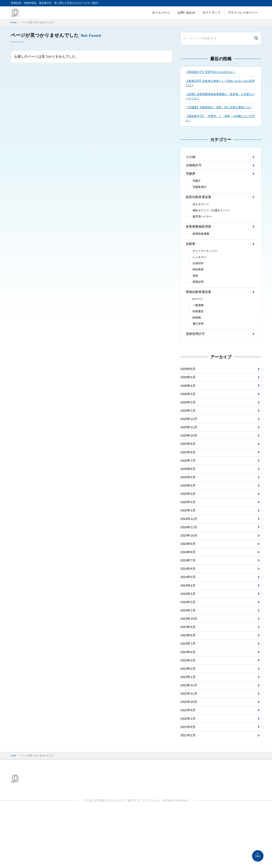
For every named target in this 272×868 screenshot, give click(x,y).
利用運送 (199, 333)
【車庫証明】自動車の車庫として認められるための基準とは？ (220, 84)
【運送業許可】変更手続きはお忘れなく (212, 72)
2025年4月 (189, 519)
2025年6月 (189, 501)
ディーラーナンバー (206, 267)
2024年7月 (189, 601)
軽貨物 (197, 340)
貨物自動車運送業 (199, 311)
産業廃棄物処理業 (199, 241)
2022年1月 (189, 773)
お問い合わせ (186, 13)
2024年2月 (189, 646)
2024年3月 (189, 637)
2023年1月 (189, 728)
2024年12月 (189, 556)
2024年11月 (189, 565)
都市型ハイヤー (203, 230)
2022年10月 (189, 755)
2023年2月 (189, 719)
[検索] (256, 39)
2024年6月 (189, 610)
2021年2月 (189, 791)
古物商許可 (194, 174)
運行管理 (199, 346)
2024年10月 (189, 574)
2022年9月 (189, 764)
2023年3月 (189, 710)
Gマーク (198, 319)
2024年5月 (189, 619)
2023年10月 (189, 664)
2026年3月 (189, 420)
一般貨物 (199, 326)
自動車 (191, 259)
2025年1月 (189, 547)
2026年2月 (189, 429)
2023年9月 (189, 673)
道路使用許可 (196, 357)
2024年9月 (189, 583)
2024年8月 (189, 592)
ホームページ (161, 13)
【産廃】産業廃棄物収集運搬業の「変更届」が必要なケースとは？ (220, 98)
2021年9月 (189, 782)
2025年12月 (189, 447)
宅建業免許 (200, 198)
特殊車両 (199, 287)
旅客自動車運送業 (199, 209)
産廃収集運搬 (202, 248)
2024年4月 (189, 628)
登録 (196, 294)
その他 (191, 165)
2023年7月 (189, 692)
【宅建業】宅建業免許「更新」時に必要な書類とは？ (218, 112)
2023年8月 (189, 683)
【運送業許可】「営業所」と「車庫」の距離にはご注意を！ (220, 126)
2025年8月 (189, 483)
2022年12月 (189, 737)
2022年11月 (189, 746)
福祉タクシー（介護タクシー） (214, 223)
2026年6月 (189, 393)
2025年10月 (189, 465)
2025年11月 (189, 456)
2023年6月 (189, 701)
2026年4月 (189, 411)
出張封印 (199, 281)
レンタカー (200, 274)
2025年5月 (189, 510)
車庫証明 (199, 301)
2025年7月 (189, 492)
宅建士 (197, 191)
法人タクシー (202, 217)
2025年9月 (189, 474)
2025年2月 (189, 538)
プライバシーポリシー (243, 13)
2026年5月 (189, 402)
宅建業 (191, 183)
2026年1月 (189, 438)
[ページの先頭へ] (258, 856)
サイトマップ (211, 13)
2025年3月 (189, 529)
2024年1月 (189, 655)
